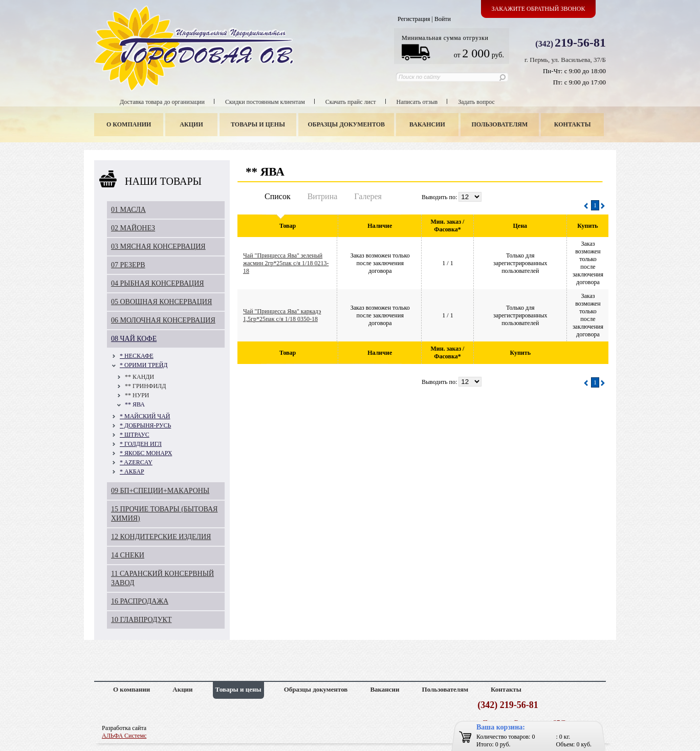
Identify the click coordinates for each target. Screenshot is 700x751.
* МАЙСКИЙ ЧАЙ (145, 416)
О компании (129, 124)
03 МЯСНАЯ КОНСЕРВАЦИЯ (158, 246)
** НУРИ (137, 395)
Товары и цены (258, 124)
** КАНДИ (139, 377)
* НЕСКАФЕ (137, 356)
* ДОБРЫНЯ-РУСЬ (145, 425)
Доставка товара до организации (162, 102)
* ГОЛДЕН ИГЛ (141, 444)
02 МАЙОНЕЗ (133, 228)
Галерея (368, 196)
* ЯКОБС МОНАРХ (146, 453)
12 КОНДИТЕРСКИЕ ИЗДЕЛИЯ (161, 537)
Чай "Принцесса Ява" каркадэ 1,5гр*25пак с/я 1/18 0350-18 (282, 315)
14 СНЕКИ (128, 555)
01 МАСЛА (128, 210)
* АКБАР (132, 471)
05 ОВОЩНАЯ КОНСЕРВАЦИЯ (161, 302)
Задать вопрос (476, 102)
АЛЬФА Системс (124, 736)
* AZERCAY (136, 462)
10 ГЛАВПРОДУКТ (141, 620)
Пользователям (500, 124)
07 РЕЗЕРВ (128, 265)
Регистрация (414, 19)
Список (278, 196)
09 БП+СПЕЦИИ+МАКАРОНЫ (160, 491)
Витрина (323, 196)
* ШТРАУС (135, 435)
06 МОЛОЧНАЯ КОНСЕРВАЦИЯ (163, 320)
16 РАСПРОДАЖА (140, 601)
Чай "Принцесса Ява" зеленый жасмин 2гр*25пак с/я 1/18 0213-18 (286, 263)
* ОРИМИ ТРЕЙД (144, 365)
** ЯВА (135, 404)
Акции (191, 124)
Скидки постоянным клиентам (265, 102)
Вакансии (427, 124)
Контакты (573, 124)
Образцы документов (347, 124)
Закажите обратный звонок (539, 9)
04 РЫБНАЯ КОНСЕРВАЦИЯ (158, 283)
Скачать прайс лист (351, 102)
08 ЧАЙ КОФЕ (134, 339)
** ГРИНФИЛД (145, 386)
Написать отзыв (417, 102)
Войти (443, 19)
